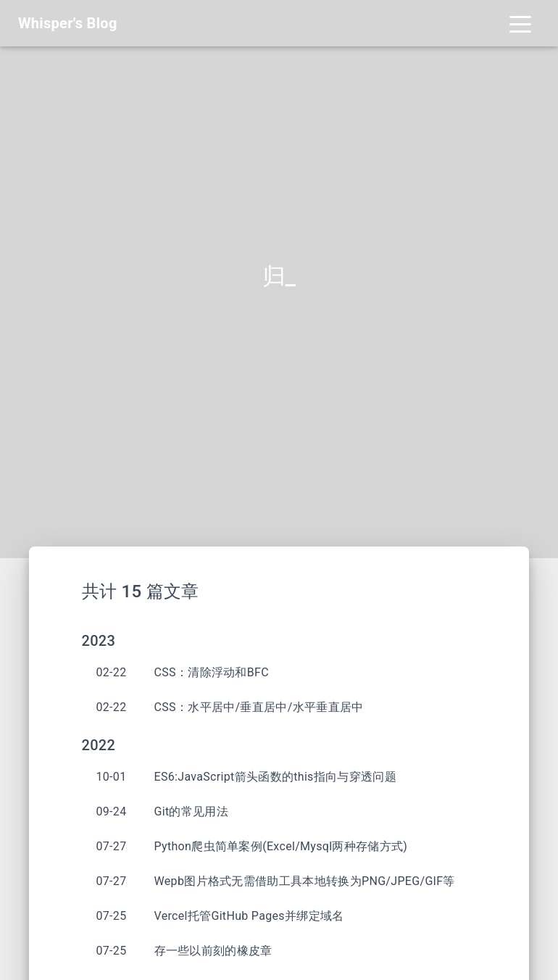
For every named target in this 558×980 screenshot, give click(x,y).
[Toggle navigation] (520, 23)
